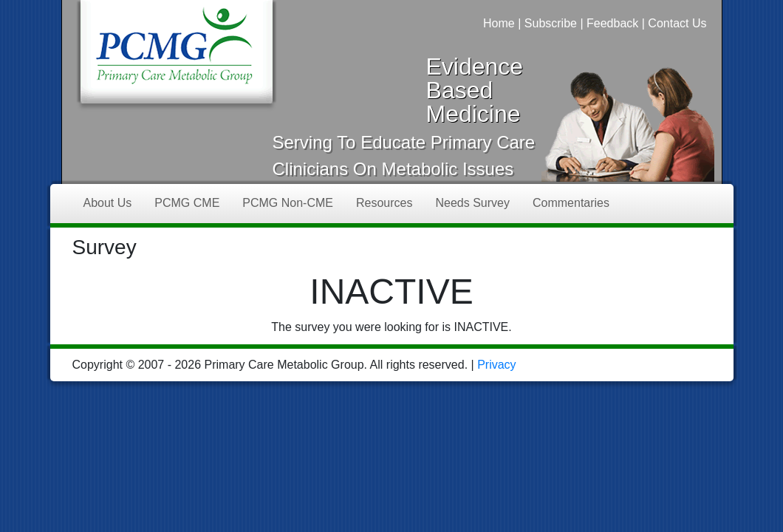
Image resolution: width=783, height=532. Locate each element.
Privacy (496, 365)
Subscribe (551, 23)
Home (499, 23)
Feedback (612, 23)
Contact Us (677, 23)
